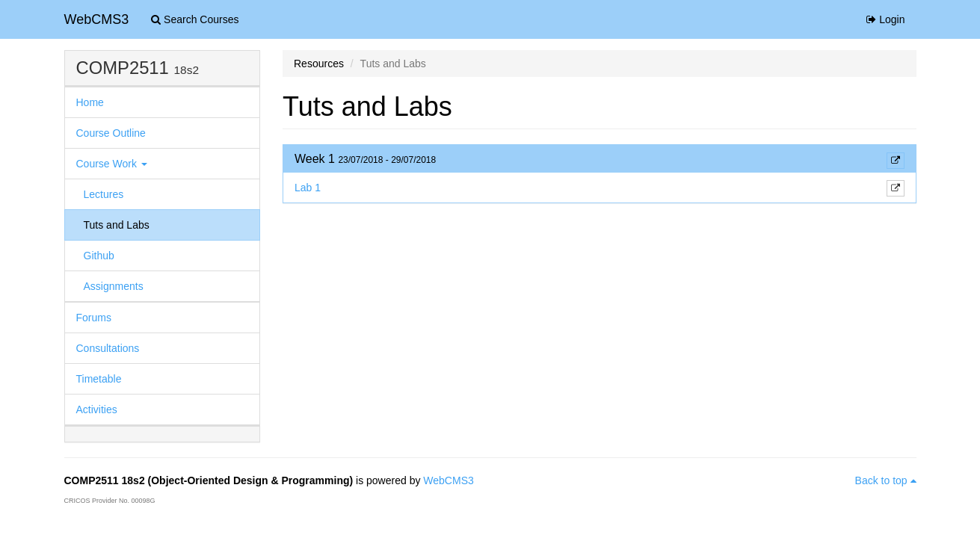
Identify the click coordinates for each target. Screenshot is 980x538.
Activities (97, 409)
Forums (94, 318)
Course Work (112, 164)
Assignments (114, 286)
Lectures (104, 194)
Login (885, 19)
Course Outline (111, 133)
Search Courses (195, 19)
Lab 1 (308, 188)
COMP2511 (123, 68)
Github (99, 256)
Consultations (108, 348)
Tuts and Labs (117, 225)
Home (90, 102)
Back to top (886, 480)
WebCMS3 (97, 19)
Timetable (99, 379)
